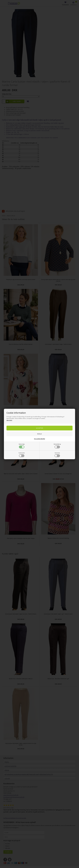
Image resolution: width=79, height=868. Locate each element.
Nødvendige (22, 446)
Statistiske (57, 455)
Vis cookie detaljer (40, 439)
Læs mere (9, 420)
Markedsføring (57, 446)
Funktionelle (22, 455)
